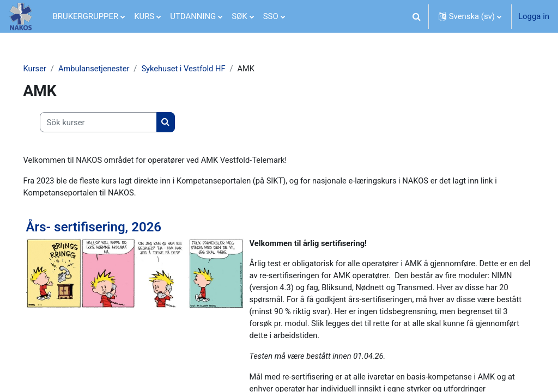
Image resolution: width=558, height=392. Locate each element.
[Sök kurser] (114, 122)
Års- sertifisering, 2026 (109, 228)
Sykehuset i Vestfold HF (201, 69)
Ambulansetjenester (110, 69)
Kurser (50, 69)
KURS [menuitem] (144, 16)
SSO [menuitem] (271, 16)
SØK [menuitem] (239, 16)
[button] (417, 16)
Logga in (534, 16)
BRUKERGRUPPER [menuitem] (86, 16)
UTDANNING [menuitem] (193, 16)
